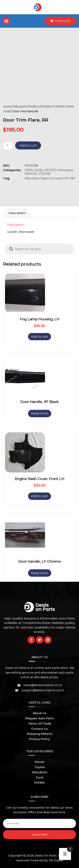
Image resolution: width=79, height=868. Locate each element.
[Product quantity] (8, 145)
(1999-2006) (34, 170)
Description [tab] (17, 213)
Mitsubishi (20, 107)
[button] (6, 21)
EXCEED (46, 107)
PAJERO (34, 107)
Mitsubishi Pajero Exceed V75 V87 (50, 178)
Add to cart (28, 145)
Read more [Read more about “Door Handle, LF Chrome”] (40, 573)
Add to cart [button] (39, 337)
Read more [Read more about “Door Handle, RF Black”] (40, 413)
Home (7, 107)
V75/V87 (59, 107)
